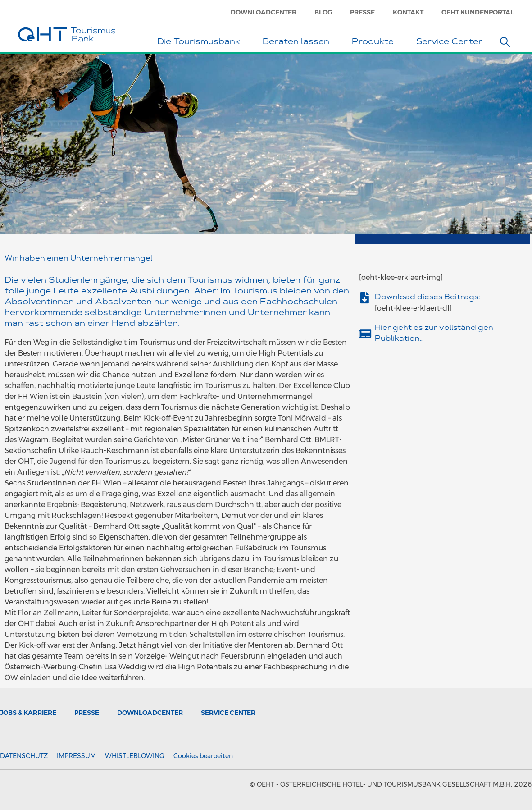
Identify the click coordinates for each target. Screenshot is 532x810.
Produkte (375, 43)
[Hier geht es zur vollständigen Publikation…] (365, 334)
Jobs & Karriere (28, 713)
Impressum (76, 756)
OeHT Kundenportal (478, 12)
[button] (505, 42)
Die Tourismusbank (201, 43)
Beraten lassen (298, 43)
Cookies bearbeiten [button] (203, 756)
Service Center (452, 43)
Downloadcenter (264, 12)
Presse (362, 12)
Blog (323, 12)
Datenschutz (24, 756)
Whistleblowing (135, 756)
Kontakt (408, 12)
